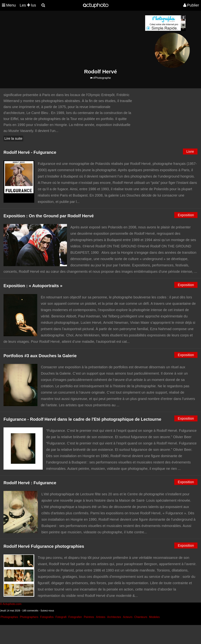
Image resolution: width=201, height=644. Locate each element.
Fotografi (61, 617)
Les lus (28, 5)
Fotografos (47, 617)
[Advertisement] (79, 40)
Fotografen (75, 617)
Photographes (9, 617)
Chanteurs (141, 617)
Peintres (89, 617)
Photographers (29, 617)
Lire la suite (13, 138)
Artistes (101, 617)
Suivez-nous (47, 611)
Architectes (114, 617)
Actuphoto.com (12, 604)
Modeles (154, 617)
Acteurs (128, 617)
